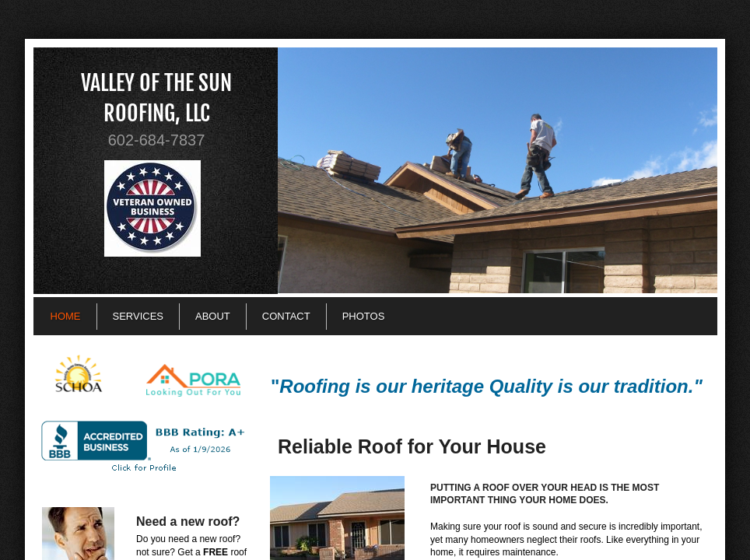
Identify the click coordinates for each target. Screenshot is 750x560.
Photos (364, 316)
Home (66, 316)
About (213, 316)
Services (138, 316)
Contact (286, 316)
